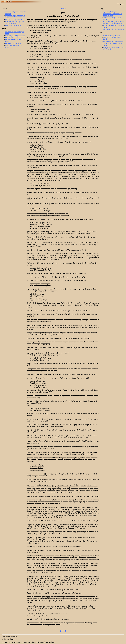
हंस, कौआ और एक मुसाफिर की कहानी (114, 22)
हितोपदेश (63, 9)
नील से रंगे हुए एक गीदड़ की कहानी (112, 24)
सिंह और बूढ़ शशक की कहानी (13, 44)
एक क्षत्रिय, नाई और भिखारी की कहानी (113, 29)
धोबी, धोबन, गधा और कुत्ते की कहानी (15, 36)
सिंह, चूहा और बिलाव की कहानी (14, 38)
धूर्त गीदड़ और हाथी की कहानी (13, 25)
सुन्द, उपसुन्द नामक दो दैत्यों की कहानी (113, 42)
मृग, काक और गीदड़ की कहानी (14, 20)
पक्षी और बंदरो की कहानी (110, 12)
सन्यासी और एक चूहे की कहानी (111, 36)
